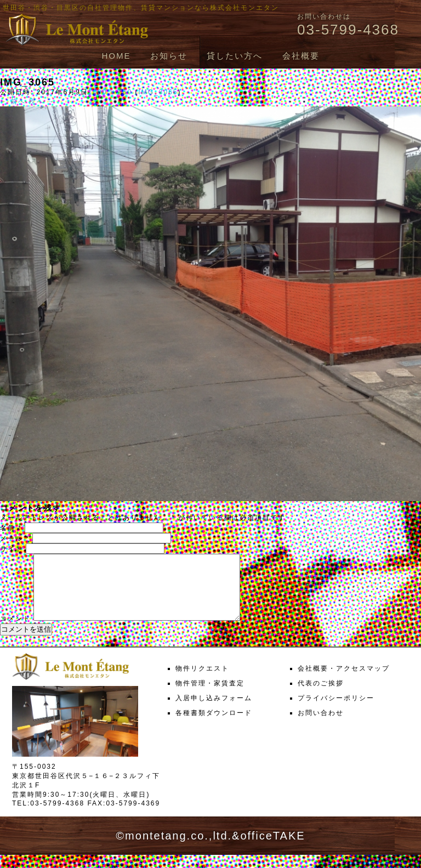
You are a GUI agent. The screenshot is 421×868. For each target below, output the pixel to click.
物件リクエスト (202, 682)
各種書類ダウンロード (214, 726)
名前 (11, 528)
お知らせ (169, 56)
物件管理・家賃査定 (210, 696)
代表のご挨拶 (321, 696)
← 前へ (13, 101)
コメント (15, 632)
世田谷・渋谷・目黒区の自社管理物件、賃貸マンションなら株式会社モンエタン (141, 8)
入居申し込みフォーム (214, 711)
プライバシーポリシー (336, 711)
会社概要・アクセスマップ (344, 682)
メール (15, 538)
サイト (12, 549)
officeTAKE (272, 849)
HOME (116, 56)
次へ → (42, 101)
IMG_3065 (158, 92)
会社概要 (301, 56)
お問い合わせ (321, 726)
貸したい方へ (235, 56)
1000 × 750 (110, 92)
